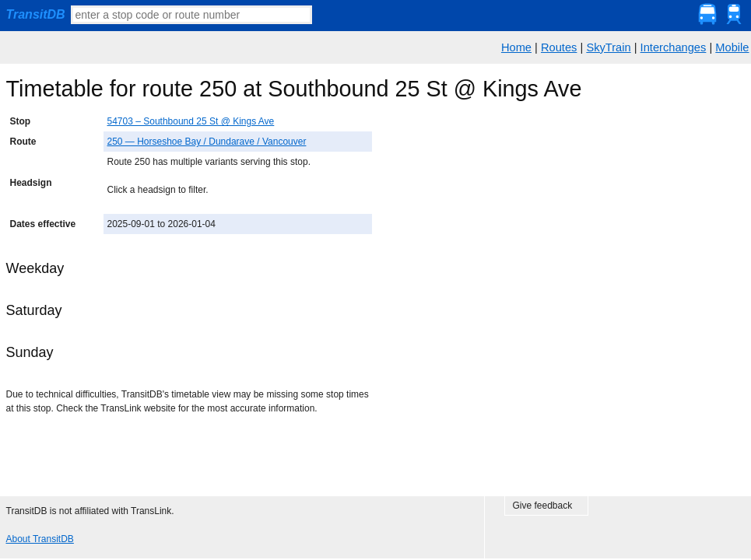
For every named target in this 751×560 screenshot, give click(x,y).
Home (516, 47)
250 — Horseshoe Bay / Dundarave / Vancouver (207, 142)
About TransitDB (40, 539)
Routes (559, 47)
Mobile (732, 47)
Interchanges (674, 47)
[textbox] (191, 15)
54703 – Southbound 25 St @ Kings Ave (191, 121)
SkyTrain (608, 47)
